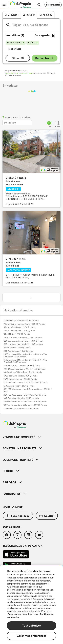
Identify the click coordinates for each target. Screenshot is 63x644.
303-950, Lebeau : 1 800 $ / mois (18, 351)
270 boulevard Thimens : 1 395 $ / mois (21, 408)
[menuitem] (32, 437)
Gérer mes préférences (32, 636)
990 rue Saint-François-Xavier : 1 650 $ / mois (24, 324)
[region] (32, 605)
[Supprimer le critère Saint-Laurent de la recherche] (16, 43)
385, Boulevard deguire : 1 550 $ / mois (21, 398)
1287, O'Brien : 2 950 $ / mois (17, 334)
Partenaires (14, 494)
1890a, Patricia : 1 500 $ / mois (17, 348)
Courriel (47, 516)
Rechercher (45, 58)
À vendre (12, 15)
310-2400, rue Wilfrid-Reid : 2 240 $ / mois (23, 372)
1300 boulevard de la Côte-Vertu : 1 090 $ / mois (25, 405)
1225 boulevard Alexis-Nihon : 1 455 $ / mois (23, 341)
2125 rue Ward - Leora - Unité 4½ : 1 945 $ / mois (25, 382)
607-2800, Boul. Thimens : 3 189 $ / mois (22, 365)
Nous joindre (13, 507)
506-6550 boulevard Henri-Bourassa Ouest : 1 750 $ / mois (28, 390)
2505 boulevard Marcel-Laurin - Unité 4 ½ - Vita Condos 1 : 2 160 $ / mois (25, 355)
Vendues (46, 15)
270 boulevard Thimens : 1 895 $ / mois (21, 320)
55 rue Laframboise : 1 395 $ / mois (19, 331)
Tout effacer (15, 49)
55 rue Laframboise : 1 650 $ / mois (19, 327)
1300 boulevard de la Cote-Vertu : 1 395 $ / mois (25, 402)
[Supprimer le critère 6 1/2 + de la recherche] (33, 43)
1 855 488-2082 (18, 516)
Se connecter (53, 5)
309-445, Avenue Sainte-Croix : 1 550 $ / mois (24, 369)
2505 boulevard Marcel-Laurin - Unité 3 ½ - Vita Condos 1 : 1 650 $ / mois (25, 361)
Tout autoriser (31, 625)
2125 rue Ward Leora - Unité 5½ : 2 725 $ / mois (25, 395)
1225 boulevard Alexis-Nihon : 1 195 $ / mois (23, 344)
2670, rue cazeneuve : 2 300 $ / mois (20, 379)
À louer (29, 15)
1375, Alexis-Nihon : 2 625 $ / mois (19, 386)
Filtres (18, 58)
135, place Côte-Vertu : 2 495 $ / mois (20, 376)
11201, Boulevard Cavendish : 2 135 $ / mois (23, 337)
